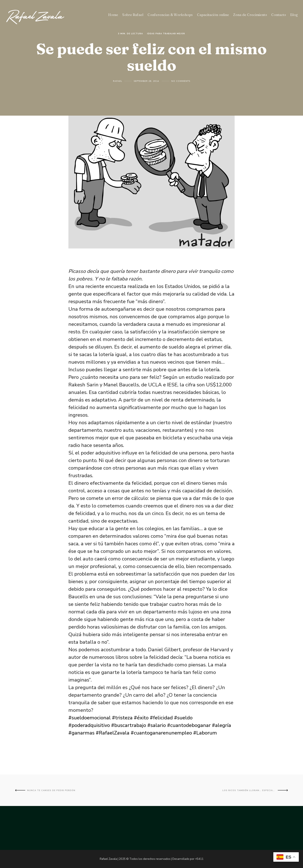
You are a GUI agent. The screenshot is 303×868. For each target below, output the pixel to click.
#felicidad (161, 718)
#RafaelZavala (113, 733)
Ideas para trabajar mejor (166, 34)
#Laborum (205, 733)
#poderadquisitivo (89, 725)
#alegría (221, 725)
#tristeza (122, 718)
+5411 (199, 859)
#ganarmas (81, 733)
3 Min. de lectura (130, 34)
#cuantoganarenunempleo (161, 733)
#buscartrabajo (129, 725)
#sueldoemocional (90, 718)
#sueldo (183, 718)
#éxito (141, 718)
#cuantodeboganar (189, 725)
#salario (157, 725)
